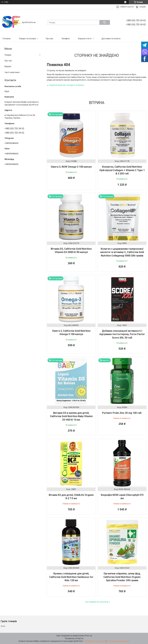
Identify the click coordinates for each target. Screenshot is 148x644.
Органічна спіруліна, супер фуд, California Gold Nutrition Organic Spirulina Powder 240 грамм (122, 577)
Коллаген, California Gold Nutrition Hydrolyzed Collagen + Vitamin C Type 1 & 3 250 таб (122, 170)
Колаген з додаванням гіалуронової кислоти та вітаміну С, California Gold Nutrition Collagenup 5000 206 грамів (122, 252)
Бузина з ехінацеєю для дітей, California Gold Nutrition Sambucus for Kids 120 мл (71, 577)
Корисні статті (85, 39)
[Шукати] (105, 22)
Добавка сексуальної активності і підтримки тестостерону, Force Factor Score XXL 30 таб (122, 334)
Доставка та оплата (111, 39)
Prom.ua (88, 636)
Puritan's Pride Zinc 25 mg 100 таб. (122, 413)
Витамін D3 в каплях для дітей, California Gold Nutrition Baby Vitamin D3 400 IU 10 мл (71, 416)
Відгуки (8, 66)
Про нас (49, 39)
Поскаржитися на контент (94, 641)
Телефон (66, 39)
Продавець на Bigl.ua (74, 638)
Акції (3, 626)
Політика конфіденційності (118, 641)
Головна (6, 39)
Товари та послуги (27, 39)
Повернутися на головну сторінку (66, 85)
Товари (8, 55)
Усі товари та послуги (97, 602)
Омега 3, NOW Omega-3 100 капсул (71, 167)
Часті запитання (12, 72)
